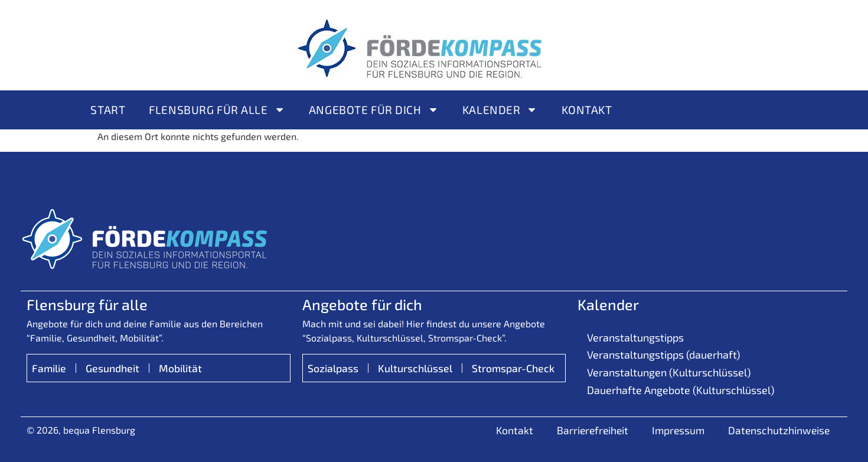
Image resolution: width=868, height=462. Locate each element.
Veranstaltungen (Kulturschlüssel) (669, 372)
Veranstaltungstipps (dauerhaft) (663, 354)
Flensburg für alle (217, 110)
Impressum (678, 430)
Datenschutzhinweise (779, 430)
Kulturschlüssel (415, 368)
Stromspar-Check (513, 368)
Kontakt (587, 110)
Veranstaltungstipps (635, 337)
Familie (49, 368)
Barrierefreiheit (593, 430)
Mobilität (180, 368)
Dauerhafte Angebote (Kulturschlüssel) (681, 390)
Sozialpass (333, 368)
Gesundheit (112, 368)
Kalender (500, 110)
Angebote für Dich (374, 110)
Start (108, 110)
